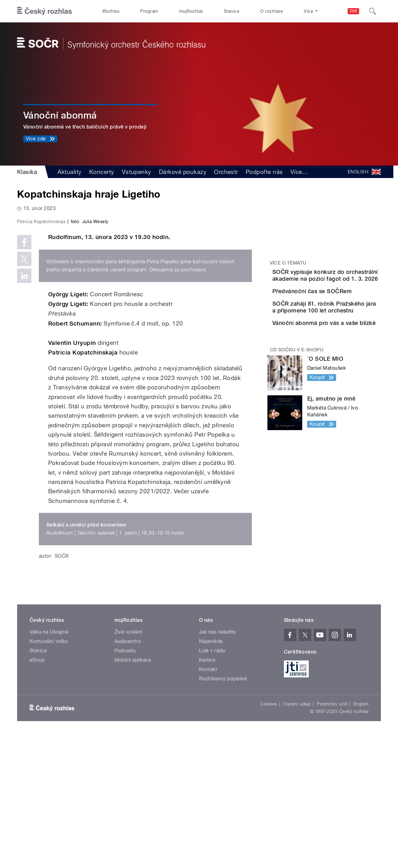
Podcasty (125, 783)
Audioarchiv (128, 774)
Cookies (269, 836)
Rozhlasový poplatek (223, 811)
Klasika (27, 172)
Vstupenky (137, 172)
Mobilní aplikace (133, 792)
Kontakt (208, 802)
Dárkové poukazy (183, 172)
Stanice (232, 11)
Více (299, 172)
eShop (37, 792)
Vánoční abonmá (60, 115)
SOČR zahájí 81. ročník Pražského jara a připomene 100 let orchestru (338, 339)
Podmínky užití (332, 836)
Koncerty (102, 172)
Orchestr (226, 172)
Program (149, 11)
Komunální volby (49, 774)
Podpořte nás (264, 172)
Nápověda (211, 774)
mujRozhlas (191, 11)
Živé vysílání (128, 764)
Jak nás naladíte (218, 764)
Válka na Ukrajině (49, 764)
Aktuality (69, 172)
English (361, 836)
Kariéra (207, 792)
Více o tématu (288, 263)
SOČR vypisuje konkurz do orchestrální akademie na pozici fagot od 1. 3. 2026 (343, 279)
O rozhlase (272, 11)
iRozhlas (111, 11)
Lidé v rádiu (212, 783)
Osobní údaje (297, 836)
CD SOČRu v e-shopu (297, 404)
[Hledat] (373, 11)
